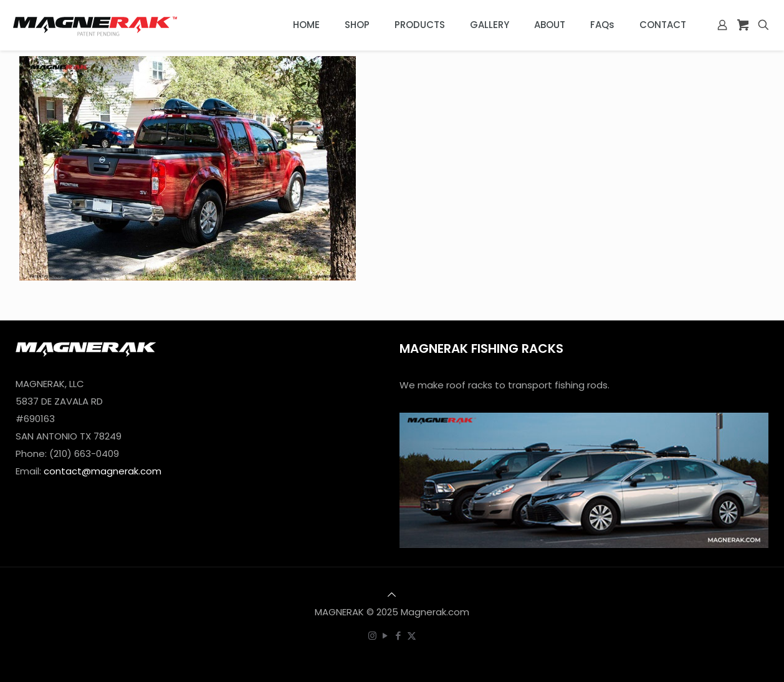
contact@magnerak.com (103, 471)
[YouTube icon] (385, 636)
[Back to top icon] (392, 594)
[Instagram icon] (372, 636)
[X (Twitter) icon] (412, 636)
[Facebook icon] (399, 636)
